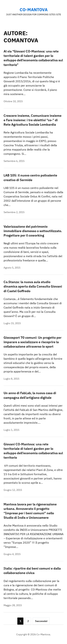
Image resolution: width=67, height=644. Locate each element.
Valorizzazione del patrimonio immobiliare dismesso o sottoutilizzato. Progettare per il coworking (33, 231)
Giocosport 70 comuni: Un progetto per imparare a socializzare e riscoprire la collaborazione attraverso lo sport (33, 342)
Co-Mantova (34, 10)
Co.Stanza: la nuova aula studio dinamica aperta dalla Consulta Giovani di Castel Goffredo (33, 286)
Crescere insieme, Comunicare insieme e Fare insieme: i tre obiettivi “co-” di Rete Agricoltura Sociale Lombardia (33, 120)
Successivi (41, 621)
